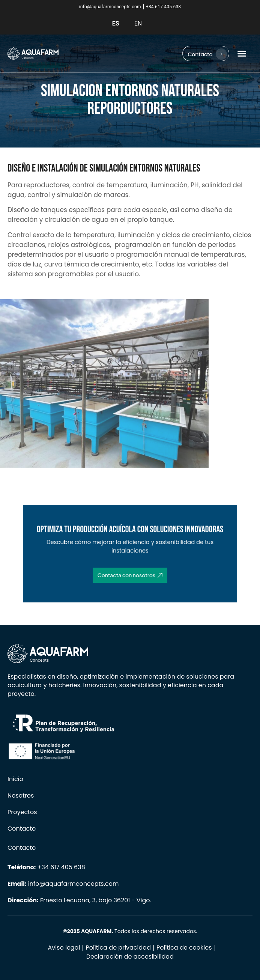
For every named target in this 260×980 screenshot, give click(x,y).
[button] (242, 54)
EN (138, 23)
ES (116, 23)
